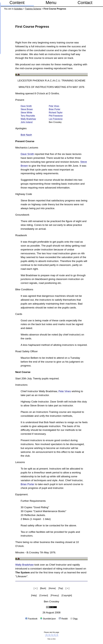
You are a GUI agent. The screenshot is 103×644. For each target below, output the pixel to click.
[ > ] (67, 588)
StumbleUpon (48, 619)
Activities (18, 9)
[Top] (61, 588)
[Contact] (44, 595)
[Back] (43, 588)
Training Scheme (33, 9)
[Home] (52, 588)
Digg (74, 619)
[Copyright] (67, 595)
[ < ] (36, 588)
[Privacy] (55, 595)
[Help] (34, 595)
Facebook (31, 619)
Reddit (63, 619)
